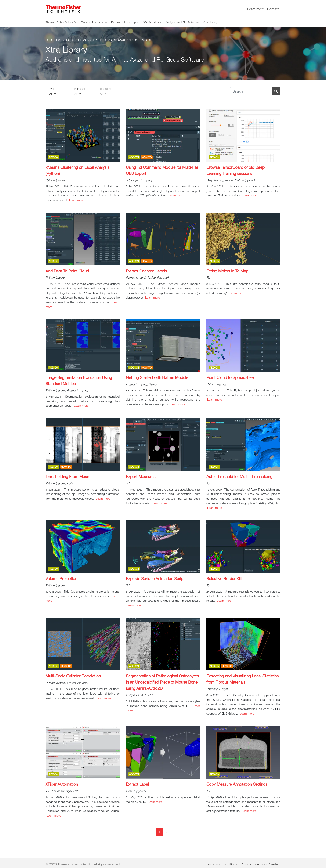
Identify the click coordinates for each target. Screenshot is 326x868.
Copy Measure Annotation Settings (237, 784)
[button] (58, 91)
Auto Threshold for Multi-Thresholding (239, 476)
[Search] (251, 91)
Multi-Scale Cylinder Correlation (73, 676)
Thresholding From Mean (67, 476)
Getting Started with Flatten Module (157, 377)
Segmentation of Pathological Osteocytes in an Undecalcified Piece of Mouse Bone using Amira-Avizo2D (162, 682)
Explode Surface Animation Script (155, 578)
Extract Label (137, 784)
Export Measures (141, 476)
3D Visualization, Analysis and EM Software (171, 22)
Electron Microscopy (94, 22)
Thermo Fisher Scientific (61, 22)
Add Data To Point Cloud (67, 271)
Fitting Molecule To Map (227, 271)
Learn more (256, 9)
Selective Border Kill (224, 578)
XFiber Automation (62, 784)
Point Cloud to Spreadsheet (231, 377)
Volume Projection (61, 578)
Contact (273, 9)
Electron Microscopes (125, 22)
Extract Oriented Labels (146, 271)
